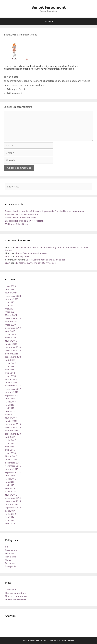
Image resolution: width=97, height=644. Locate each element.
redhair (40, 85)
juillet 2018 (11, 363)
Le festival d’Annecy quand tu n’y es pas (46, 260)
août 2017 (10, 398)
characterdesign (52, 81)
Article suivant (14, 93)
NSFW (8, 560)
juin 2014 (10, 517)
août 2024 (10, 289)
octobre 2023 (12, 299)
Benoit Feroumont (48, 7)
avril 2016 (10, 450)
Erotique (9, 553)
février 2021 (11, 315)
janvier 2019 (11, 344)
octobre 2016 (12, 431)
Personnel (10, 563)
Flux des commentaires (17, 596)
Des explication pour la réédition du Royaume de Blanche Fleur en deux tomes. (45, 211)
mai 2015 (10, 485)
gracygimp (29, 85)
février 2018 (11, 379)
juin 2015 (10, 482)
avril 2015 (10, 488)
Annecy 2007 (23, 256)
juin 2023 (10, 302)
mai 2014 (10, 520)
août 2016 (10, 437)
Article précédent (16, 89)
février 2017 (11, 418)
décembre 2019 (13, 328)
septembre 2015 (13, 472)
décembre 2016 (13, 424)
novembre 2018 (13, 350)
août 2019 (10, 331)
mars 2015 (10, 491)
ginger (7, 85)
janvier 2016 (11, 459)
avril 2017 (10, 411)
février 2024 (11, 293)
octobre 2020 (12, 322)
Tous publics (11, 566)
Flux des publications (16, 593)
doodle (65, 81)
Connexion (10, 590)
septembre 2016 (13, 434)
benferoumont (15, 81)
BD (7, 547)
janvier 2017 (11, 421)
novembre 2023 (13, 296)
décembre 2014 (13, 498)
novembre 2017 (13, 389)
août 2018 (10, 360)
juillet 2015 (11, 479)
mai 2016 (10, 447)
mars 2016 (10, 453)
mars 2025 (10, 286)
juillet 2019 (11, 334)
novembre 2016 (13, 427)
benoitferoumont (33, 81)
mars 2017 (10, 415)
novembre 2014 (13, 501)
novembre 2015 (13, 466)
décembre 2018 (13, 347)
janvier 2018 (11, 382)
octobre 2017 (12, 392)
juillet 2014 (11, 514)
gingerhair (17, 85)
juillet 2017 (11, 402)
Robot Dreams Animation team (21, 218)
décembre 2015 (13, 463)
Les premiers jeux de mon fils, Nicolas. (24, 221)
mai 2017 (10, 408)
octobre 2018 (12, 354)
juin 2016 (10, 443)
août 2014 (10, 511)
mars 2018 (10, 376)
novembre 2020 (13, 318)
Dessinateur (11, 550)
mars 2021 (10, 312)
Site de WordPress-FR (16, 599)
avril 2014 (10, 524)
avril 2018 (10, 373)
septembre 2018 (13, 357)
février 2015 (11, 495)
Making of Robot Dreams (18, 224)
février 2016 (11, 456)
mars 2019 (10, 338)
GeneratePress (68, 640)
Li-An (8, 256)
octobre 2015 (12, 469)
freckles (86, 81)
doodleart (75, 81)
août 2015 (10, 475)
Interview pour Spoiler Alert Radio (22, 214)
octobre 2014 (12, 504)
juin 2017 (10, 405)
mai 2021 (10, 309)
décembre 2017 (13, 386)
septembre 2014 (13, 508)
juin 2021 (10, 306)
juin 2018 (10, 366)
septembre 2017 (13, 395)
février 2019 (11, 341)
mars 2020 (10, 325)
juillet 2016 (11, 440)
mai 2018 (10, 370)
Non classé (13, 77)
